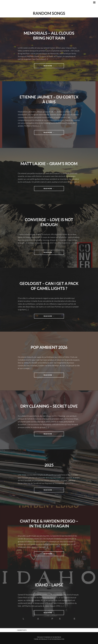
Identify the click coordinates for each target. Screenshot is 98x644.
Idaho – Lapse (49, 585)
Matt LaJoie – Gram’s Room (49, 164)
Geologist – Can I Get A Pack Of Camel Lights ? (49, 286)
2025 (49, 465)
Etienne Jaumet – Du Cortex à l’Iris (49, 99)
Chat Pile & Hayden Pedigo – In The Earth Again (49, 524)
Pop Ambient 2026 (49, 347)
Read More (53, 66)
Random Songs (49, 13)
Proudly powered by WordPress (49, 637)
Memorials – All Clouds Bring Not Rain (49, 36)
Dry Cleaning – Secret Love (49, 406)
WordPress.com (58, 639)
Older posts (21, 630)
